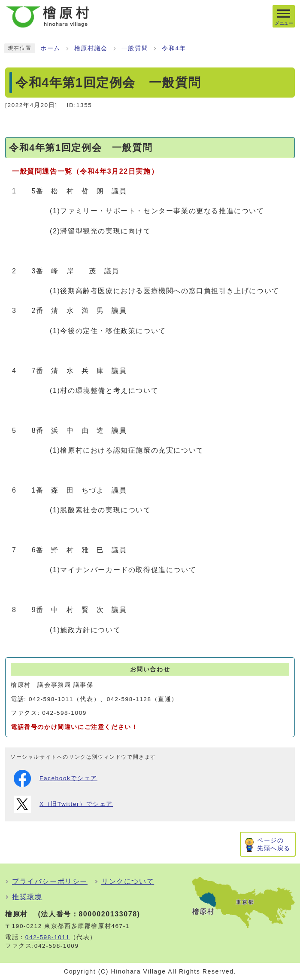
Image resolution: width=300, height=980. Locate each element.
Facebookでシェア (56, 778)
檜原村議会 (91, 48)
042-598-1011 (48, 937)
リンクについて (128, 881)
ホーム (50, 48)
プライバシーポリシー (50, 881)
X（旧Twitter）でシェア (63, 804)
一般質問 (135, 48)
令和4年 (174, 48)
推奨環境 (27, 897)
